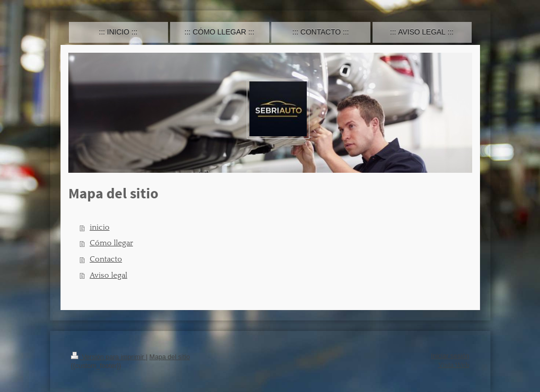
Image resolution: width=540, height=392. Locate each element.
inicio (100, 227)
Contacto (106, 259)
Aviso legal (109, 275)
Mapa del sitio (170, 357)
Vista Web (454, 365)
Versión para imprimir (109, 357)
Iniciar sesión (450, 356)
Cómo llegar (111, 243)
